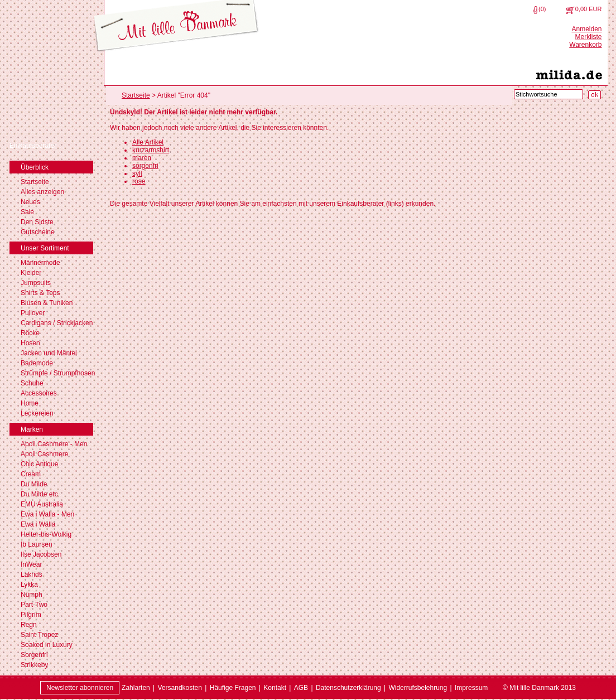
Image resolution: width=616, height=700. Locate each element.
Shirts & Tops (40, 293)
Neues (30, 202)
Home (30, 403)
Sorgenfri (34, 655)
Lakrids (32, 575)
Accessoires (39, 393)
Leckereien (37, 413)
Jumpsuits (36, 283)
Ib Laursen (37, 544)
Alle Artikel (148, 142)
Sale (27, 212)
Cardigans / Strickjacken (57, 323)
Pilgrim (31, 615)
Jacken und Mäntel (49, 353)
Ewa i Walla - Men (47, 514)
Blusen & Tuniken (47, 303)
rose (139, 181)
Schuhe (32, 383)
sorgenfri (145, 166)
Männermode (40, 263)
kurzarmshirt (151, 150)
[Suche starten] (595, 95)
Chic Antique (39, 464)
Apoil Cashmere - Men (54, 444)
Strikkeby (34, 665)
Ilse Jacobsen (41, 554)
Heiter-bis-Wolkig (46, 534)
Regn (29, 625)
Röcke (30, 333)
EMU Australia (42, 504)
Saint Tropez (39, 635)
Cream (31, 474)
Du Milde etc (39, 494)
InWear (31, 564)
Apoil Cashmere (44, 454)
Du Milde (34, 484)
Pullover (33, 313)
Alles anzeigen (42, 192)
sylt (137, 173)
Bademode (37, 363)
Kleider (31, 273)
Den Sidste (37, 222)
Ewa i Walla (38, 524)
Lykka (29, 585)
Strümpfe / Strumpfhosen (58, 373)
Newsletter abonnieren (80, 688)
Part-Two (34, 605)
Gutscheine (38, 232)
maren (142, 158)
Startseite (35, 182)
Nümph (32, 595)
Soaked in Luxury (47, 645)
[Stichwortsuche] (548, 94)
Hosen (30, 343)
